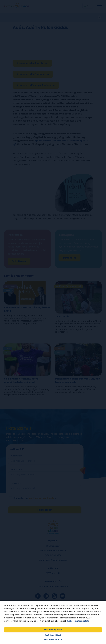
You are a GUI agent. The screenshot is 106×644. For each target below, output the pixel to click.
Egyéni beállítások (53, 635)
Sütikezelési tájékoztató (78, 621)
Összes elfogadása (53, 629)
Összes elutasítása (53, 639)
